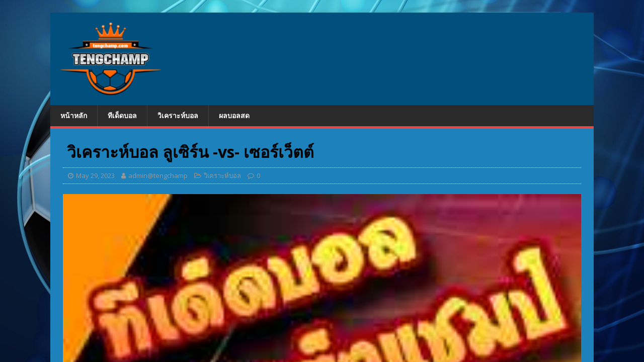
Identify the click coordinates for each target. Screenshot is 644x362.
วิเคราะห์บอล (178, 115)
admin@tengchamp (158, 175)
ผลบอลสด (234, 115)
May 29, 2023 (95, 175)
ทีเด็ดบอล (122, 115)
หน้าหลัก (74, 115)
